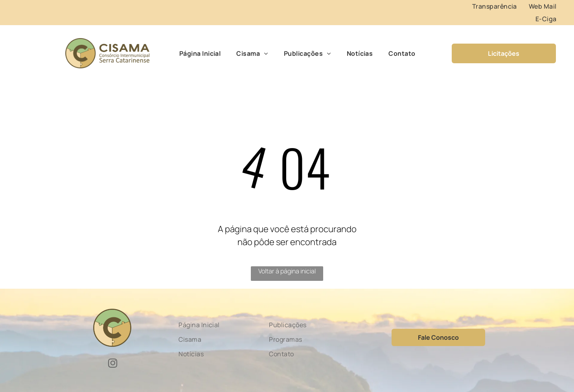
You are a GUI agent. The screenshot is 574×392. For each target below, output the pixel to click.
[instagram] (113, 364)
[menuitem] (495, 6)
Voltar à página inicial (287, 271)
